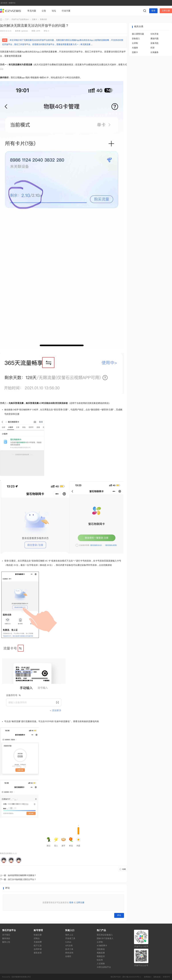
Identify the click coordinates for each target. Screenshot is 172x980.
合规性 (68, 956)
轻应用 (100, 960)
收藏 (124, 869)
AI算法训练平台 (104, 967)
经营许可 (166, 977)
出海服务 (155, 52)
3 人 (15, 853)
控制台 (37, 938)
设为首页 (4, 3)
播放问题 (155, 39)
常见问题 (32, 11)
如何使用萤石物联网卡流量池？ (22, 875)
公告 (44, 11)
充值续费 (38, 942)
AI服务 (135, 48)
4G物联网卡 (102, 946)
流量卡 (35, 19)
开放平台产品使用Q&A (20, 19)
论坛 (54, 11)
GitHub (68, 942)
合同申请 (38, 949)
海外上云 (69, 935)
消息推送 (101, 949)
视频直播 (101, 953)
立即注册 (166, 11)
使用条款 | (148, 977)
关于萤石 (6, 935)
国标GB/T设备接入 (105, 938)
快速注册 (38, 935)
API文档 (69, 946)
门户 (7, 19)
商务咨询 (69, 953)
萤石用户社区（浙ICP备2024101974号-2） (126, 977)
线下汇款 (38, 946)
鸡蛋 (78, 837)
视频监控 (101, 956)
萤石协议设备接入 (105, 935)
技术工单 (69, 949)
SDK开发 (155, 34)
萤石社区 (1, 19)
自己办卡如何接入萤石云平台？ (22, 879)
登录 (153, 11)
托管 (153, 48)
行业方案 (66, 11)
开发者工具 (70, 938)
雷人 (56, 842)
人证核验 (101, 964)
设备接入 (136, 39)
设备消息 (155, 43)
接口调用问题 (138, 34)
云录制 (135, 43)
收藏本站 (12, 3)
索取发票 (38, 953)
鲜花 (71, 842)
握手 (63, 842)
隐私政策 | (158, 977)
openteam (25, 31)
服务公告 (6, 942)
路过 (49, 842)
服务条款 (6, 938)
